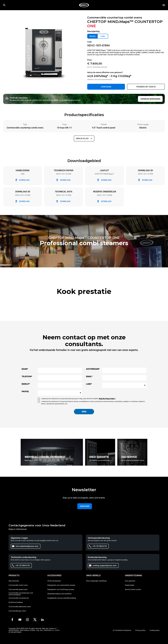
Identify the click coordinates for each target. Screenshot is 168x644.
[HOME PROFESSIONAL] (84, 5)
